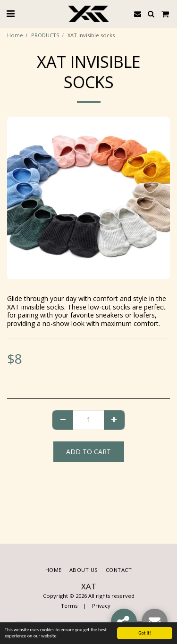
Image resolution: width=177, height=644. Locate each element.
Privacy (101, 606)
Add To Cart (88, 452)
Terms (69, 606)
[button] (10, 13)
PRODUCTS (45, 35)
